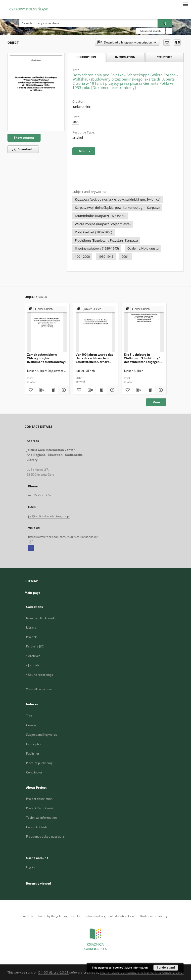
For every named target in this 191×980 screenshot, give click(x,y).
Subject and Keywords (42, 735)
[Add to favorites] (167, 43)
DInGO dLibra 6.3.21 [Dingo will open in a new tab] (53, 972)
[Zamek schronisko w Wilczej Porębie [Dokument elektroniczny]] (47, 329)
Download (22, 149)
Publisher (33, 753)
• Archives (33, 656)
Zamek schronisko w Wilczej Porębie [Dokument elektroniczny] (46, 358)
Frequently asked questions (45, 836)
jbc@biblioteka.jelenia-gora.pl (49, 516)
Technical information (42, 818)
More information (137, 968)
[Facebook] (31, 548)
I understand (166, 968)
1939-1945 (106, 257)
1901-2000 (82, 257)
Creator (32, 725)
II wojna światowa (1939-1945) (97, 248)
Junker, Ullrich (82, 107)
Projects (32, 637)
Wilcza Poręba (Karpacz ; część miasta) (103, 224)
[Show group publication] (47, 309)
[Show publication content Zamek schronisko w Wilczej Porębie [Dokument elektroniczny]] (53, 390)
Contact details (37, 827)
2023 (76, 122)
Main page (32, 593)
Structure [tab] (165, 57)
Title (29, 716)
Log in (30, 867)
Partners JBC (35, 646)
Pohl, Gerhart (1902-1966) (94, 232)
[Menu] (185, 4)
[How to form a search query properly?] (169, 31)
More (156, 402)
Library (31, 627)
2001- (126, 257)
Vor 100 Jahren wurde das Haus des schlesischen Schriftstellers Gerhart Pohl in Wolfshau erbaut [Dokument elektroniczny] (95, 358)
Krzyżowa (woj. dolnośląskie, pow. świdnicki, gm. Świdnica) (118, 199)
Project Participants (40, 808)
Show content (24, 138)
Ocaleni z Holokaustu (143, 248)
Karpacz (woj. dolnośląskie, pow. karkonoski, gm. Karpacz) (117, 208)
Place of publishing (39, 763)
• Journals (33, 665)
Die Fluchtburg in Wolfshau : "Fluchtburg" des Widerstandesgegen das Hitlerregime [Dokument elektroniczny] (143, 358)
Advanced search (150, 31)
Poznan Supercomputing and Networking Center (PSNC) (142, 972)
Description (34, 744)
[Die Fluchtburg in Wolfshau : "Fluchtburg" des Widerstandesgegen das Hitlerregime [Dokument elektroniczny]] (144, 329)
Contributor (34, 772)
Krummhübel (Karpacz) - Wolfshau (100, 216)
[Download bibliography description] (41, 390)
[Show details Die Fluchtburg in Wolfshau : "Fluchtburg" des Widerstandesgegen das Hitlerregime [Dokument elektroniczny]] (160, 390)
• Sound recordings (40, 675)
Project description (39, 799)
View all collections (39, 689)
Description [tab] (86, 57)
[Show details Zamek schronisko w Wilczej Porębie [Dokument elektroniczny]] (63, 390)
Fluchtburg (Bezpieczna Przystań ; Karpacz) (106, 240)
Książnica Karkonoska (41, 618)
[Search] (165, 23)
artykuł (78, 138)
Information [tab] (125, 57)
